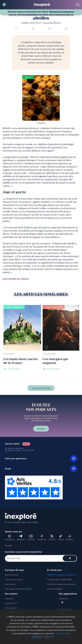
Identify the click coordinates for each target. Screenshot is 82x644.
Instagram (9, 538)
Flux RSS (9, 546)
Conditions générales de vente (61, 584)
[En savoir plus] (63, 633)
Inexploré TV (11, 603)
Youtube (31, 538)
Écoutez (41, 429)
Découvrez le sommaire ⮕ (62, 12)
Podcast (70, 538)
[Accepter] (37, 637)
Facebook (42, 538)
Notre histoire (12, 575)
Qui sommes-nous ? (14, 580)
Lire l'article (14, 369)
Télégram (21, 538)
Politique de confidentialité (59, 580)
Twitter (52, 538)
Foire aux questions (41, 458)
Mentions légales (55, 589)
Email (41, 469)
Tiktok (61, 538)
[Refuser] (49, 637)
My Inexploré (11, 608)
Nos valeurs (10, 584)
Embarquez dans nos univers (18, 589)
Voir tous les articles (41, 388)
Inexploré (9, 599)
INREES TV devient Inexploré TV (62, 575)
